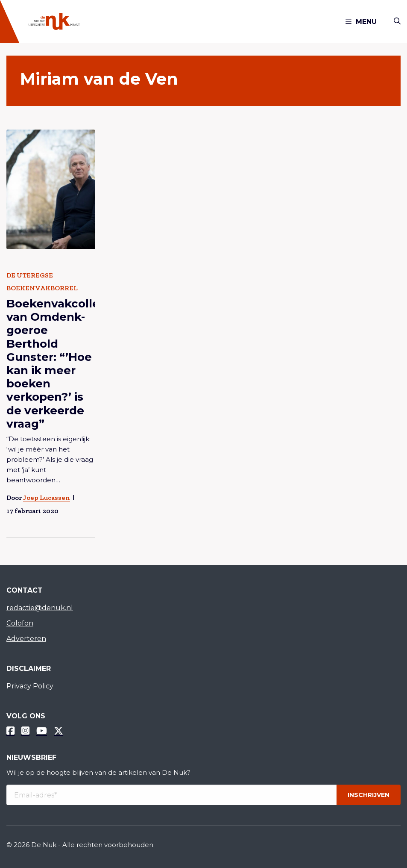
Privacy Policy (30, 686)
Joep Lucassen (47, 497)
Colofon (20, 623)
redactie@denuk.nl (40, 608)
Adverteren (26, 639)
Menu (361, 22)
